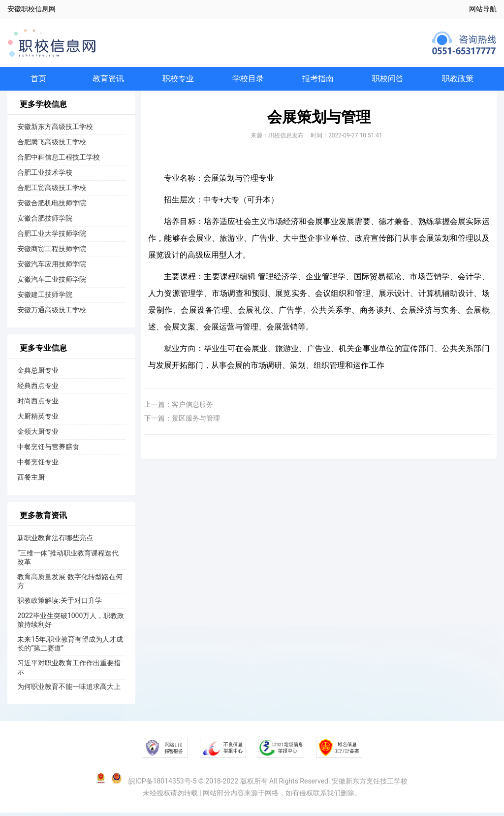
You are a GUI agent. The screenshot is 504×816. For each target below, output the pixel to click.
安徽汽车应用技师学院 (52, 267)
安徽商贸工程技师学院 (52, 252)
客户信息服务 (192, 408)
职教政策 (458, 80)
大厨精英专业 (38, 420)
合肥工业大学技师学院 (52, 237)
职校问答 (388, 80)
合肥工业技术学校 (45, 176)
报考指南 (318, 80)
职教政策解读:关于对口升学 (59, 604)
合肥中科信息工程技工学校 (59, 161)
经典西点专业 (38, 389)
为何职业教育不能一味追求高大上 (69, 690)
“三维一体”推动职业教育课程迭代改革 (68, 561)
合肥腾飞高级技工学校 (52, 145)
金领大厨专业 (38, 435)
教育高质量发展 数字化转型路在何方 (70, 585)
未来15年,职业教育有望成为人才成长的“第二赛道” (70, 647)
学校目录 (248, 80)
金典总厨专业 (38, 374)
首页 (38, 80)
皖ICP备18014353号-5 (162, 784)
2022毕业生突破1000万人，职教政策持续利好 (71, 623)
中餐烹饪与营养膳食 (48, 450)
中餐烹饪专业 (38, 465)
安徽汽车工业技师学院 (52, 283)
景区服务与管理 (196, 422)
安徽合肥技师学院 (45, 222)
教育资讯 (108, 80)
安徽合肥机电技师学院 (52, 206)
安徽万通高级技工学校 (52, 313)
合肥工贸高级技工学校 (52, 191)
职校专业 (178, 80)
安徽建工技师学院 (45, 298)
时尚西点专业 (38, 404)
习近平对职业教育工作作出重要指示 (69, 671)
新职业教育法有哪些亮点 (55, 541)
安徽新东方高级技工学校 (55, 130)
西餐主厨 (31, 481)
